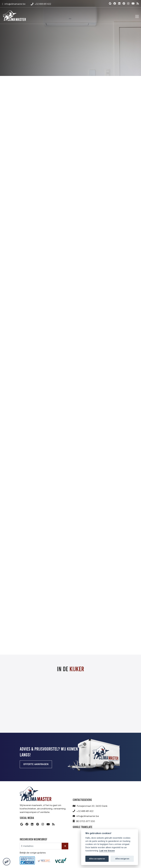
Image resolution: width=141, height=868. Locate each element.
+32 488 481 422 (85, 811)
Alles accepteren (97, 859)
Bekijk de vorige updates (33, 853)
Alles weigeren (122, 859)
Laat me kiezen (107, 851)
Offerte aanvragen (36, 764)
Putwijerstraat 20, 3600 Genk (92, 806)
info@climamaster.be (88, 816)
